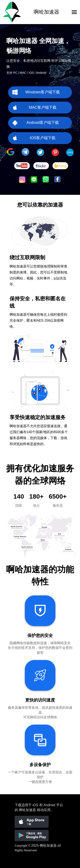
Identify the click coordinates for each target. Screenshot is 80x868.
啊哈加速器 (48, 846)
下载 (18, 805)
